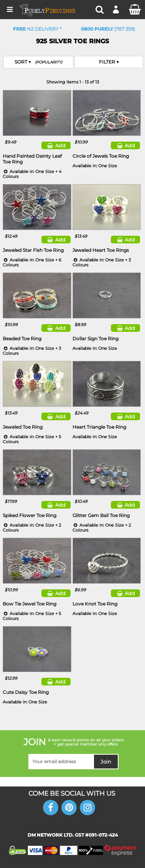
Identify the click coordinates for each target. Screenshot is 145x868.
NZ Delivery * (37, 29)
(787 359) (108, 29)
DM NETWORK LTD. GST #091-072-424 (73, 835)
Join (106, 762)
